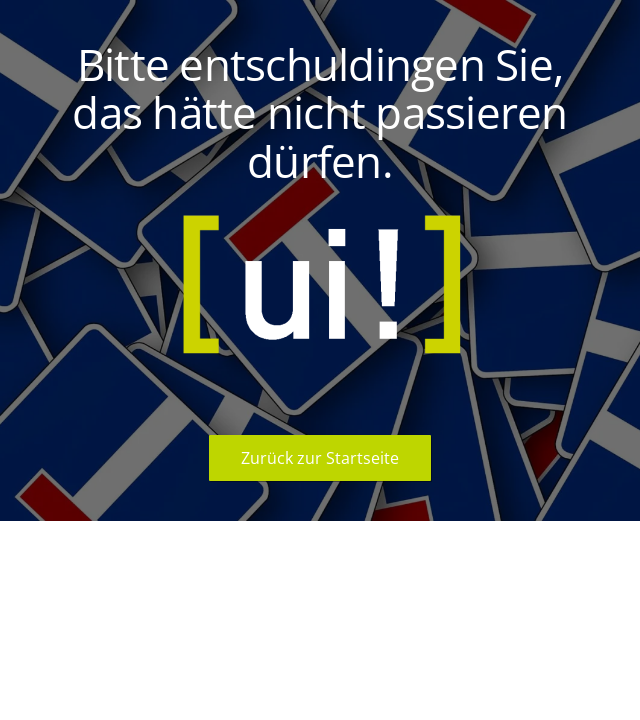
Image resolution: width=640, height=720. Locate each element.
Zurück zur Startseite (320, 458)
